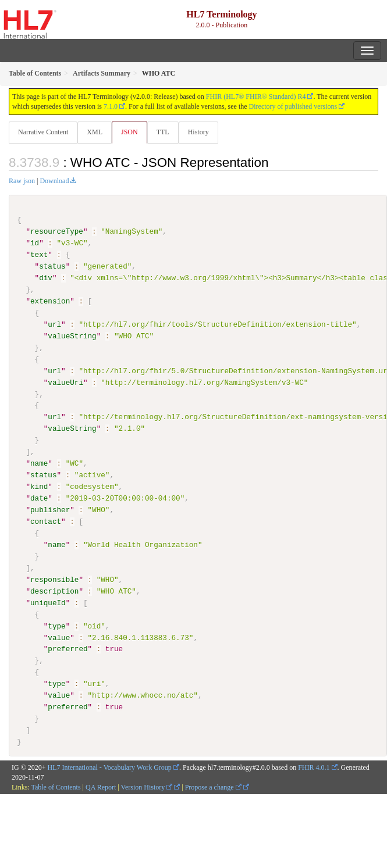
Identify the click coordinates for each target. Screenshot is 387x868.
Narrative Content (43, 132)
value (59, 637)
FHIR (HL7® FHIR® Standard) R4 (256, 97)
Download (54, 181)
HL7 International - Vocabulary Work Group (110, 767)
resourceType (57, 231)
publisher (50, 510)
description (54, 591)
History (198, 132)
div (46, 278)
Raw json (22, 181)
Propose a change (213, 787)
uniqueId (48, 602)
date (39, 498)
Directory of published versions (293, 106)
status (52, 266)
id (35, 243)
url (54, 324)
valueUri (65, 382)
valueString (72, 336)
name (39, 463)
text (39, 255)
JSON (129, 132)
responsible (54, 579)
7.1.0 (111, 106)
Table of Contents (56, 787)
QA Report (101, 787)
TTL (163, 132)
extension (50, 301)
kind (39, 487)
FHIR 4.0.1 (314, 767)
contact (46, 521)
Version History (147, 787)
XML (95, 132)
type (56, 626)
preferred (68, 649)
